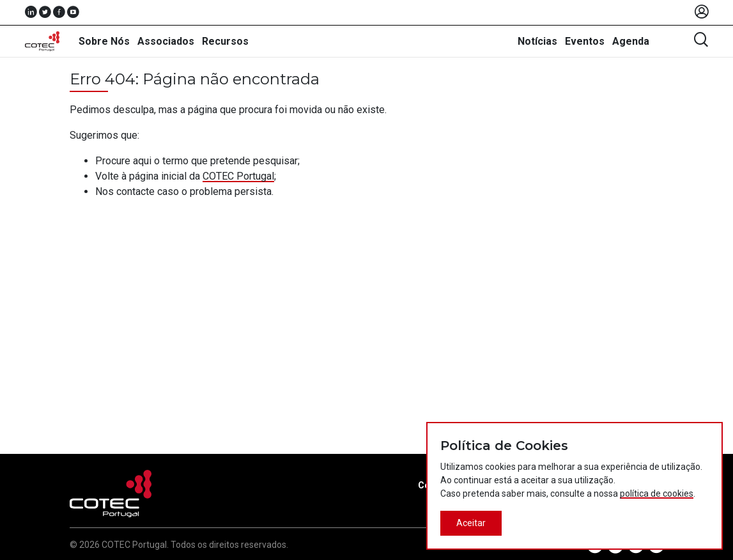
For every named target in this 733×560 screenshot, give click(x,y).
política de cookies (657, 494)
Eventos (585, 41)
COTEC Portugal (238, 176)
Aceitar (471, 523)
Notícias (537, 41)
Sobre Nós (104, 41)
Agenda (631, 41)
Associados (166, 41)
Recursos (225, 41)
